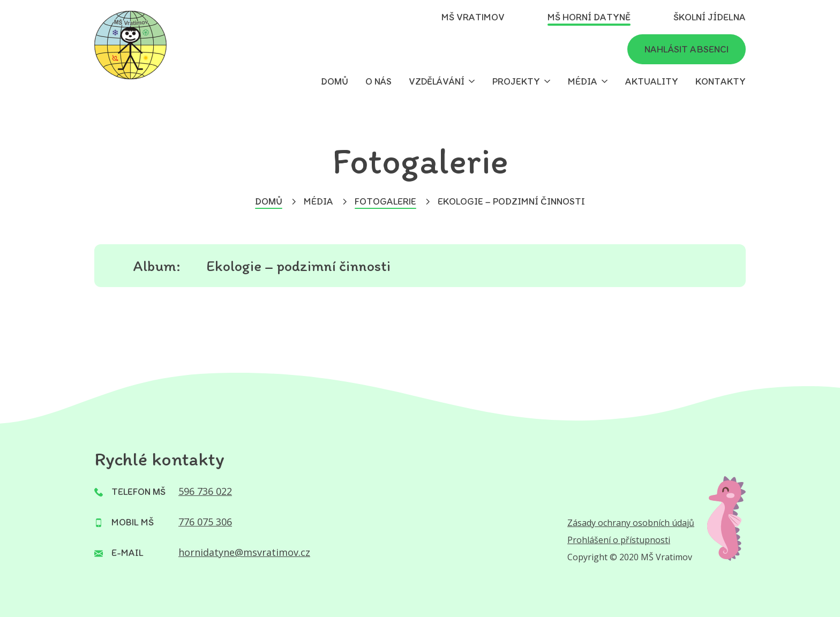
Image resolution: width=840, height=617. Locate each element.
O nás (378, 81)
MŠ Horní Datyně (589, 17)
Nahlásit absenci (687, 49)
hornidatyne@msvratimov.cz (244, 552)
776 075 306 (205, 522)
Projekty (516, 81)
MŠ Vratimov (473, 17)
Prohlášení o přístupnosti (619, 540)
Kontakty (721, 81)
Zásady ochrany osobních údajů (631, 523)
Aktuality (652, 81)
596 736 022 (205, 491)
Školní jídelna (710, 17)
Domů (335, 81)
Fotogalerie (385, 201)
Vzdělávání (437, 81)
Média (583, 81)
